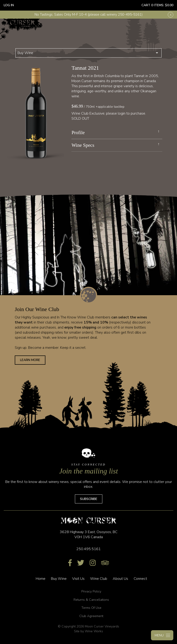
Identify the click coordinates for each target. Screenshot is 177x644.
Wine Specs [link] (83, 145)
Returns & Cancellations (91, 600)
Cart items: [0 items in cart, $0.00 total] (157, 5)
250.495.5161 (88, 549)
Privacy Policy (91, 591)
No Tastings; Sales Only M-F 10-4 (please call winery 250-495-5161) (89, 14)
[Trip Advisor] (105, 563)
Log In (9, 5)
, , (89, 534)
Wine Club (99, 579)
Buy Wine (25, 53)
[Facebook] (70, 563)
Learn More (30, 360)
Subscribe (89, 499)
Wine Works (94, 631)
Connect (140, 579)
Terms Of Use (91, 608)
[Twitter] (81, 563)
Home (41, 579)
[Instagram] (93, 563)
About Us (120, 579)
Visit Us (78, 579)
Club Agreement (91, 616)
